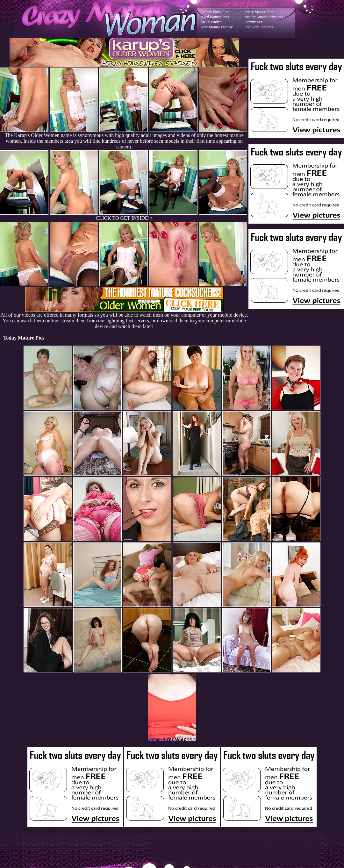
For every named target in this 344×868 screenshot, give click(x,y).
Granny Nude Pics (215, 12)
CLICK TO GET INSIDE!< (124, 218)
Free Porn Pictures (259, 27)
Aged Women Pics (215, 17)
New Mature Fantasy (217, 27)
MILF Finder (211, 22)
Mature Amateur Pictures (264, 17)
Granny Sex (254, 22)
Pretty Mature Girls (259, 12)
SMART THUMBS (183, 740)
